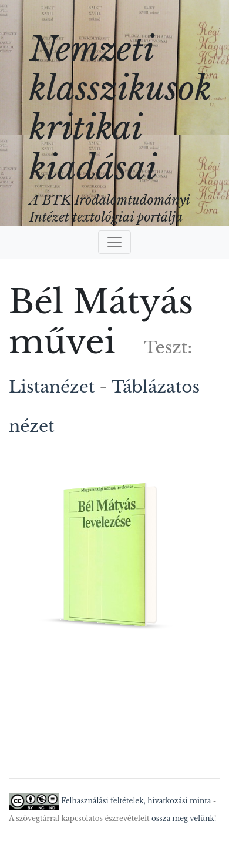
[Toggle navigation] (114, 242)
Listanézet (52, 387)
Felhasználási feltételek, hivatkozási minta (136, 801)
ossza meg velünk (183, 818)
